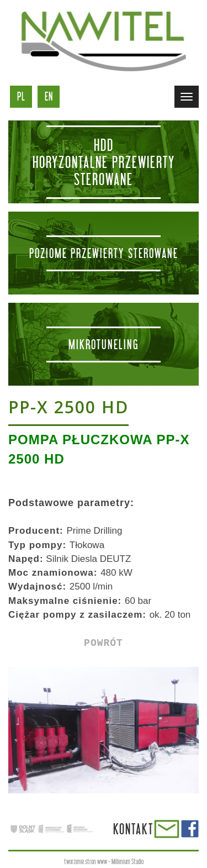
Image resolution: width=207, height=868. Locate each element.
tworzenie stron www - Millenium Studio (104, 862)
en (49, 96)
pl (21, 96)
